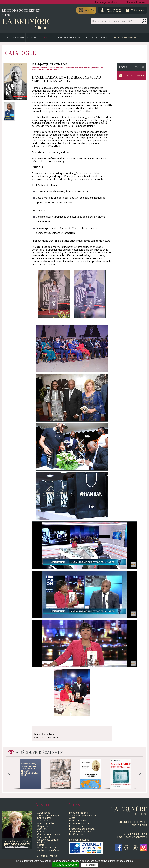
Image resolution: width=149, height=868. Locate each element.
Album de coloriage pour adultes (48, 817)
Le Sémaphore (77, 834)
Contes (41, 831)
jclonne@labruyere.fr (136, 837)
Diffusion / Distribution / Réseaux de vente (74, 38)
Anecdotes (43, 820)
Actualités (31, 38)
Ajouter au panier (135, 76)
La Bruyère (26, 21)
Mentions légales (78, 813)
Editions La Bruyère (15, 38)
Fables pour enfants (48, 850)
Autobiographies (46, 823)
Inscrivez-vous (112, 10)
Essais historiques (47, 847)
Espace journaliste (106, 2)
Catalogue (48, 38)
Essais (41, 845)
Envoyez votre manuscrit (125, 38)
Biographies (44, 826)
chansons (42, 829)
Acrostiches (44, 813)
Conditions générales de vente (82, 817)
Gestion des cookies (80, 831)
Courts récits (44, 837)
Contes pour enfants (49, 834)
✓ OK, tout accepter (66, 865)
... (38, 853)
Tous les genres (48, 856)
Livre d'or (88, 10)
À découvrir (101, 38)
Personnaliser (90, 865)
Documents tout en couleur (48, 841)
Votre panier (138, 10)
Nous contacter (78, 820)
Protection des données (82, 829)
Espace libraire (136, 2)
